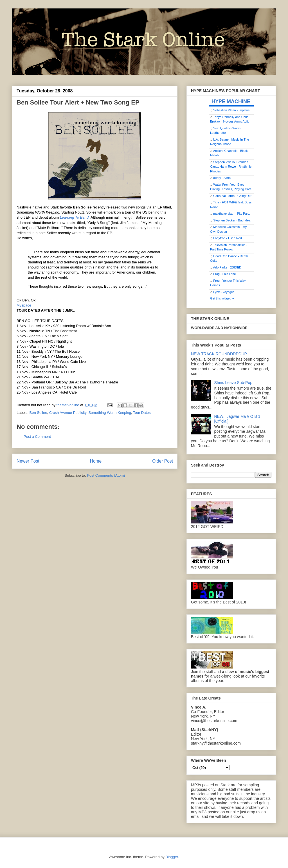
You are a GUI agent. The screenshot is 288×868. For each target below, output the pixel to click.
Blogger (172, 857)
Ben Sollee (38, 413)
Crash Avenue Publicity (68, 413)
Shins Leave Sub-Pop (233, 383)
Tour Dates (142, 413)
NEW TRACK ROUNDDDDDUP (219, 354)
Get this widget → (222, 298)
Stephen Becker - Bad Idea (232, 220)
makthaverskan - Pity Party (232, 214)
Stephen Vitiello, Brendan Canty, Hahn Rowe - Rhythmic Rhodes (231, 167)
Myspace (24, 305)
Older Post (163, 461)
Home (96, 461)
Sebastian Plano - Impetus (231, 110)
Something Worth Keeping (110, 413)
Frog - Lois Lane (224, 274)
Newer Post (28, 461)
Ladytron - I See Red (228, 238)
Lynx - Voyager (223, 292)
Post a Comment (37, 437)
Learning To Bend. (75, 217)
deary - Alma (222, 178)
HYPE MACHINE (231, 101)
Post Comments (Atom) (106, 475)
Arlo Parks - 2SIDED (227, 267)
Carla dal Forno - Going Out (232, 196)
